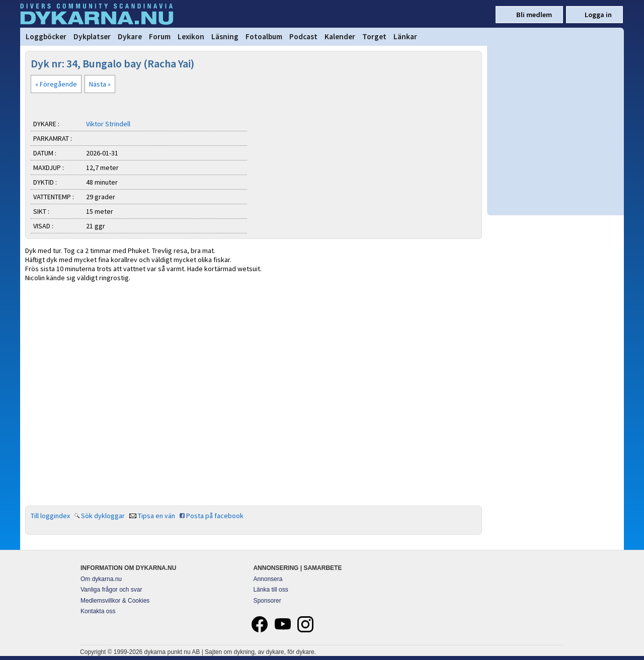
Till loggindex (50, 516)
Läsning (225, 36)
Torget (374, 36)
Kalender (340, 36)
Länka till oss (270, 590)
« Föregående (56, 84)
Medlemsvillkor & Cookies (115, 601)
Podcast (303, 36)
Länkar (405, 36)
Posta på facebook (215, 516)
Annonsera (268, 579)
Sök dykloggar (103, 516)
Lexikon (191, 36)
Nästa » (100, 84)
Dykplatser (92, 36)
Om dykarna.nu (101, 579)
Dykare (130, 36)
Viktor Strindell (108, 124)
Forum (160, 36)
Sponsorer (267, 601)
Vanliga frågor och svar (111, 590)
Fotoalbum (264, 36)
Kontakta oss (98, 611)
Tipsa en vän (156, 516)
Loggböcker (46, 36)
